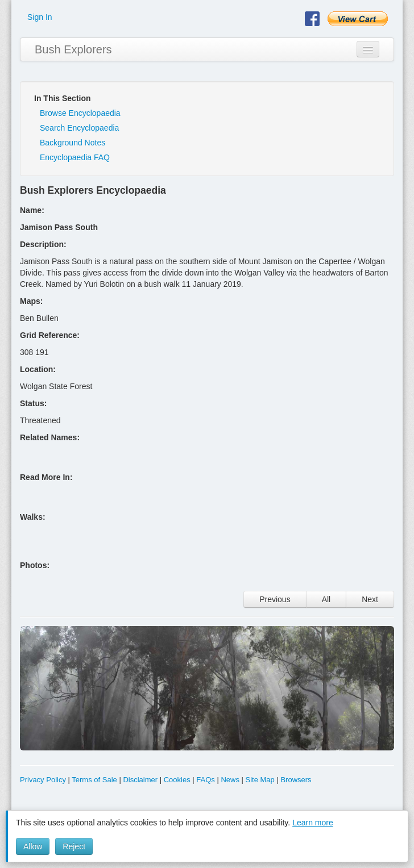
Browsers (296, 780)
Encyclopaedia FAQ (75, 157)
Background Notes (73, 143)
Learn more (313, 823)
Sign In (40, 17)
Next (370, 599)
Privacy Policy (43, 780)
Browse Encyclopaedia (80, 113)
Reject (74, 846)
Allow (33, 846)
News (230, 780)
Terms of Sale (94, 780)
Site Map (260, 780)
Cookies (177, 780)
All (326, 599)
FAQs (206, 780)
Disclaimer (140, 780)
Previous (275, 599)
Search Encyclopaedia (79, 128)
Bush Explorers (73, 49)
